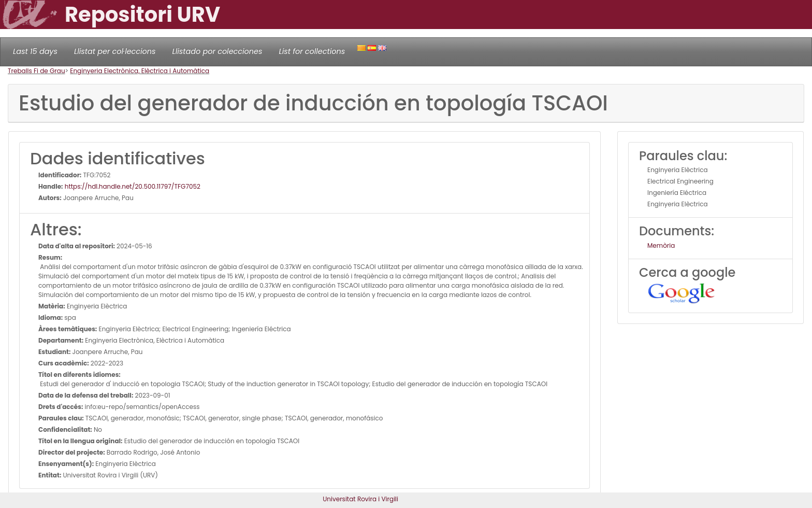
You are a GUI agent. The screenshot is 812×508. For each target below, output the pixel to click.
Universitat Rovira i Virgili (360, 499)
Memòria (661, 245)
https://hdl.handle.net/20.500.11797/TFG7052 (132, 186)
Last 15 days (35, 51)
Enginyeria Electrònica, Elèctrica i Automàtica (140, 71)
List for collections (312, 51)
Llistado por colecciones (218, 51)
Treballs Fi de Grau (37, 71)
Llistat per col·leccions (115, 51)
